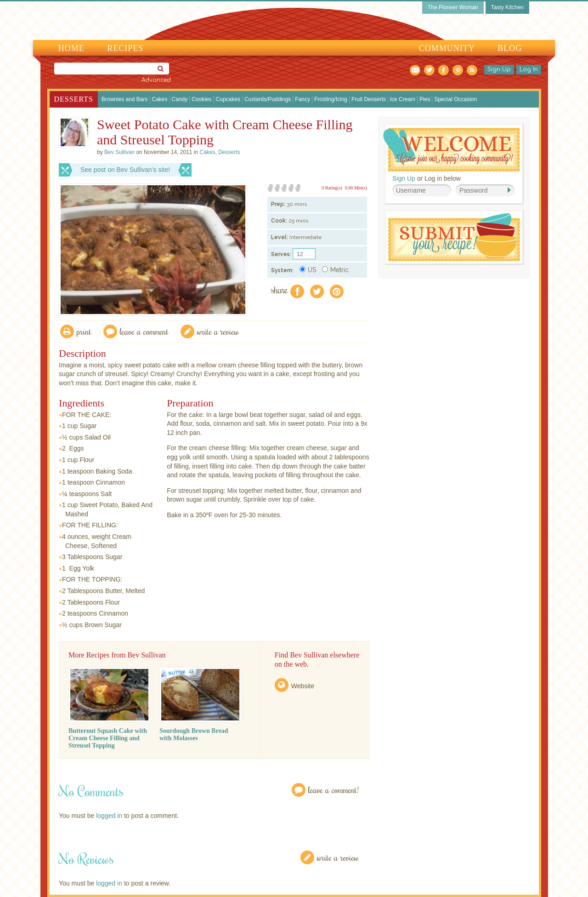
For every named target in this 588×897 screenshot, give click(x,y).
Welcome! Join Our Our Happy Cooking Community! (452, 150)
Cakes (160, 99)
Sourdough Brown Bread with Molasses (194, 734)
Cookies (201, 99)
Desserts (74, 99)
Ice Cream (403, 99)
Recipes (125, 48)
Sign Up (499, 69)
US (308, 270)
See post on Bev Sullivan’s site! (125, 170)
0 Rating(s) (332, 188)
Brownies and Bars (125, 99)
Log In (529, 69)
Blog (510, 48)
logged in (109, 816)
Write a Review (338, 857)
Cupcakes (228, 99)
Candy (180, 99)
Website (303, 686)
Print (84, 331)
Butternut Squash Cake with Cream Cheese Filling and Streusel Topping (108, 738)
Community (447, 48)
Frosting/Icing (331, 99)
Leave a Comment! (334, 790)
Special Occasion (455, 99)
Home (71, 48)
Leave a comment (144, 331)
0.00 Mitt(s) (356, 188)
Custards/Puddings (268, 99)
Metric (335, 270)
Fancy (302, 99)
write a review (218, 331)
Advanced (156, 80)
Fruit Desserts (369, 99)
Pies (425, 99)
